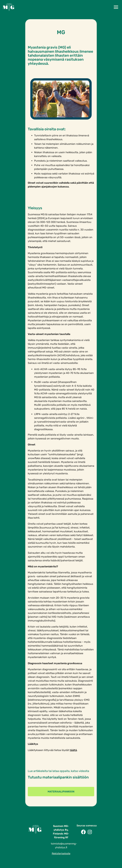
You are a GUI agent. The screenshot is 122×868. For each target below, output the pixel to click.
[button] (116, 7)
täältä (73, 750)
